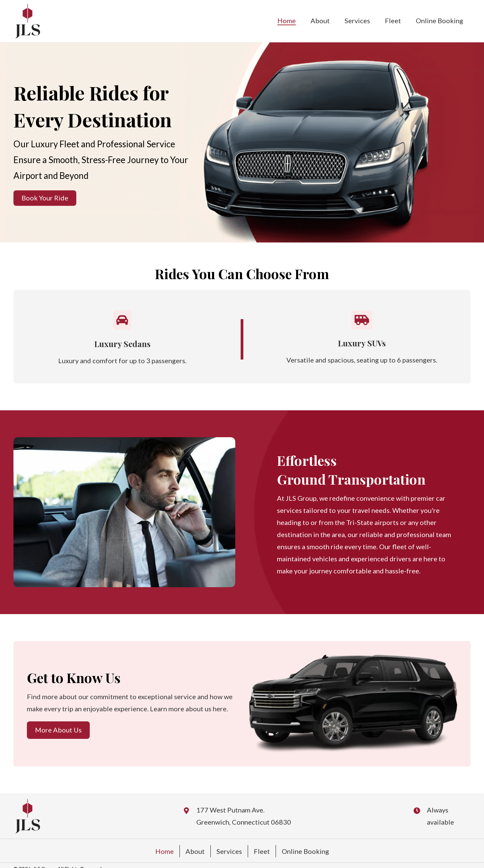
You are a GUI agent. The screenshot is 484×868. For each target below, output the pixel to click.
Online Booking (305, 851)
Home (165, 851)
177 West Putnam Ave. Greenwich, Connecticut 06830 (244, 816)
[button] (45, 198)
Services (229, 851)
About (195, 851)
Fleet (262, 851)
